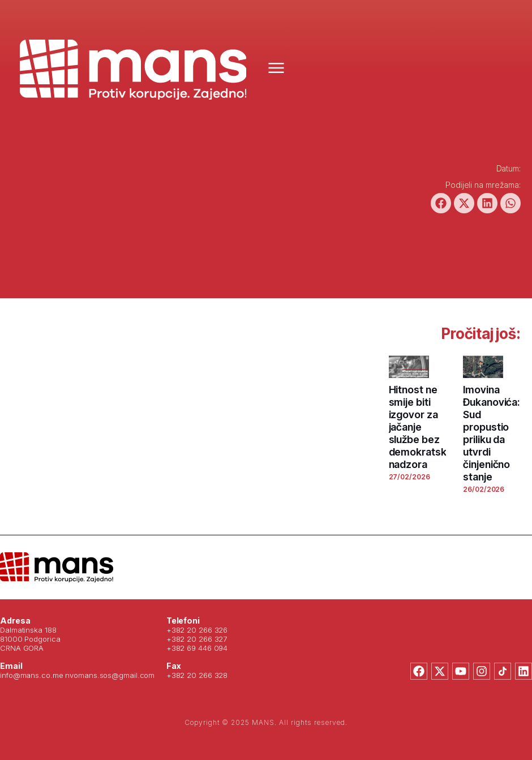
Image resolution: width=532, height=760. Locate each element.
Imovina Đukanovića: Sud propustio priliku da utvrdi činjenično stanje (491, 433)
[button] (441, 203)
